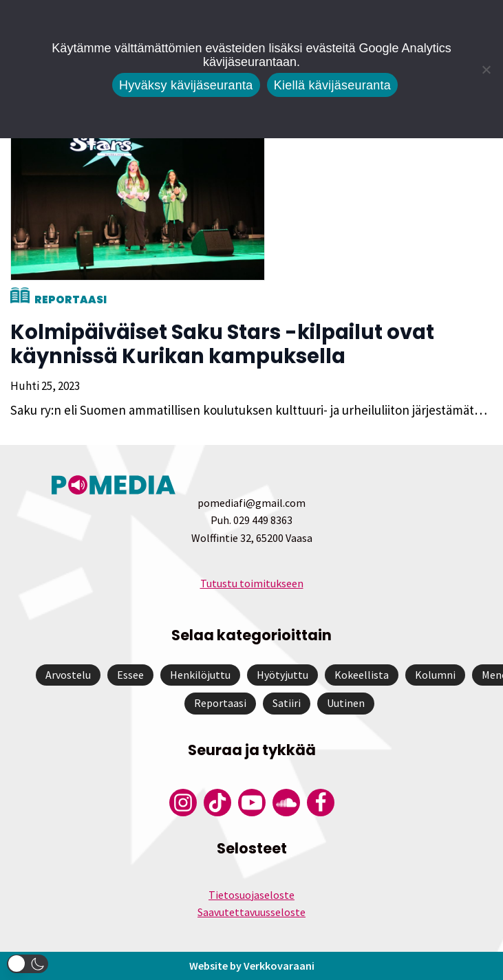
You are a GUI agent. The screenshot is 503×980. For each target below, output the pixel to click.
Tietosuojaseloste (251, 895)
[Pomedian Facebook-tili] (321, 803)
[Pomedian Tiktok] (217, 803)
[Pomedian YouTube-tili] (252, 803)
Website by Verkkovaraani (252, 966)
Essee (130, 675)
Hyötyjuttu (282, 675)
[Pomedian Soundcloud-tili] (286, 803)
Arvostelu (68, 675)
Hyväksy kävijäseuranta (186, 85)
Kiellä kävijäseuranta (332, 85)
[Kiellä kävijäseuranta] (486, 69)
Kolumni (435, 675)
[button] (28, 964)
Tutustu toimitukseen (252, 583)
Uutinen (346, 703)
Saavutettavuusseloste (251, 912)
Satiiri (287, 703)
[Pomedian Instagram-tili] (183, 803)
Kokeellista (362, 675)
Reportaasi (71, 300)
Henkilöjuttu (200, 675)
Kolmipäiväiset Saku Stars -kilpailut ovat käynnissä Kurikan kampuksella (222, 344)
